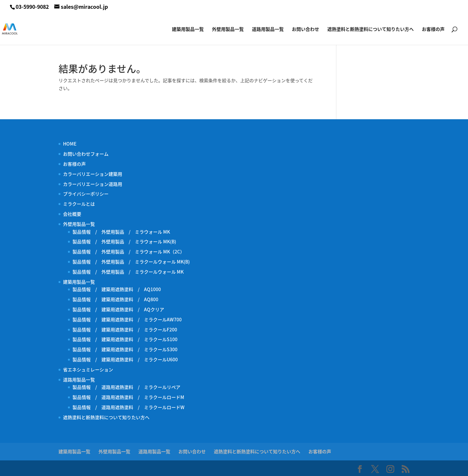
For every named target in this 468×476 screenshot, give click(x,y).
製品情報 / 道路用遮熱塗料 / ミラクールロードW (129, 407)
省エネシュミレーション (88, 369)
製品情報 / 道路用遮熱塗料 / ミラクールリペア (126, 387)
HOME (70, 144)
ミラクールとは (79, 204)
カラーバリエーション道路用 (95, 184)
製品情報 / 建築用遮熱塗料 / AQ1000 (117, 289)
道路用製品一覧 (268, 29)
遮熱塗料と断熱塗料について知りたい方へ (370, 29)
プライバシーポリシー (86, 194)
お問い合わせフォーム (86, 154)
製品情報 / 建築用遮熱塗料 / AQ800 (115, 299)
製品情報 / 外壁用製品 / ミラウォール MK (121, 232)
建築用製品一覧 (188, 29)
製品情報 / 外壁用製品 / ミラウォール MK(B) (124, 241)
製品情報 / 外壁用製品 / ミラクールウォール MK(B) (133, 262)
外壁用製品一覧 (228, 29)
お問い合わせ (305, 29)
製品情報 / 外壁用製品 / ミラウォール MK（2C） (129, 251)
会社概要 (72, 214)
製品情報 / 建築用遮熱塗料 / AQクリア (118, 309)
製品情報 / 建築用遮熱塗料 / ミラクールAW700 (127, 319)
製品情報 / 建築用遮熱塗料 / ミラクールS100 (125, 339)
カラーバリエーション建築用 (95, 174)
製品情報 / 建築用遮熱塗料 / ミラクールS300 (125, 349)
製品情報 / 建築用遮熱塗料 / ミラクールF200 (125, 329)
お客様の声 (433, 29)
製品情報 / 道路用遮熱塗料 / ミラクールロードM (128, 397)
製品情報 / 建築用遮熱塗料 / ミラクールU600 (125, 359)
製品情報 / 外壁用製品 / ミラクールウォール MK (130, 272)
